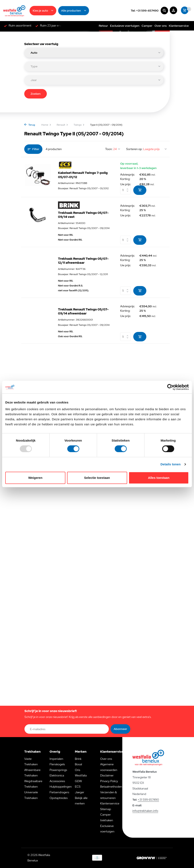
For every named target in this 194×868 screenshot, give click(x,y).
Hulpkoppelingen (61, 787)
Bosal (78, 764)
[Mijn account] (173, 11)
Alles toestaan (159, 478)
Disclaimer (107, 775)
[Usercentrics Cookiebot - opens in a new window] (170, 387)
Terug (30, 125)
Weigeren (35, 478)
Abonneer (120, 729)
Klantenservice (179, 26)
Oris (77, 770)
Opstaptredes (59, 798)
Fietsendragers (59, 792)
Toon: (109, 149)
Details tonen (170, 464)
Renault (62, 125)
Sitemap (106, 809)
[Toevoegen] (140, 190)
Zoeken (36, 94)
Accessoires (57, 781)
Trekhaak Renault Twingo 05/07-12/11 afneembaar (83, 261)
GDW (78, 781)
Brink (78, 759)
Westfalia (81, 775)
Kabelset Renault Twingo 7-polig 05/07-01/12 (83, 175)
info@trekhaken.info (145, 811)
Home (46, 125)
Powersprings (58, 770)
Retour (103, 26)
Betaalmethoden (111, 787)
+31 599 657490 (148, 800)
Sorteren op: (134, 149)
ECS (78, 787)
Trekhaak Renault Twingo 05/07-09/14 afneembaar (83, 312)
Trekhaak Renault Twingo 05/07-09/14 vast (83, 215)
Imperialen (56, 759)
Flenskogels (57, 764)
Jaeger (79, 792)
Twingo (79, 125)
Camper (147, 26)
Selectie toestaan (97, 478)
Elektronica (57, 775)
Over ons (161, 26)
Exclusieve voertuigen (125, 26)
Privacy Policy (109, 781)
